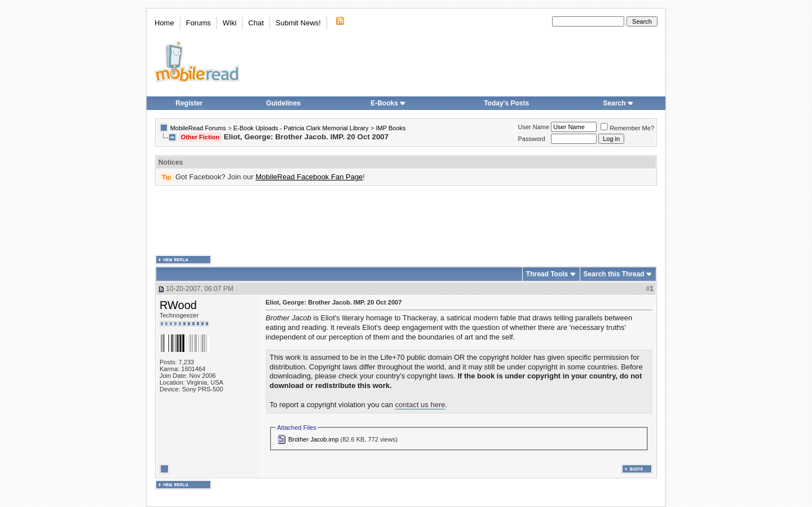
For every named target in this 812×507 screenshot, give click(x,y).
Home (164, 23)
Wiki (230, 23)
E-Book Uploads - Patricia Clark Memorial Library (301, 128)
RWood (178, 305)
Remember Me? (627, 128)
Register (189, 103)
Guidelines (283, 103)
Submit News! (298, 23)
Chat (256, 23)
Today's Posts (506, 103)
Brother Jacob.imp (313, 439)
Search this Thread (614, 274)
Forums (198, 23)
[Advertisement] (406, 221)
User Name (534, 127)
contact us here (420, 405)
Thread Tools (547, 274)
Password (532, 139)
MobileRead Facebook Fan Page (309, 177)
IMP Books (391, 128)
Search (619, 103)
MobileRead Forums (198, 128)
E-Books (388, 103)
